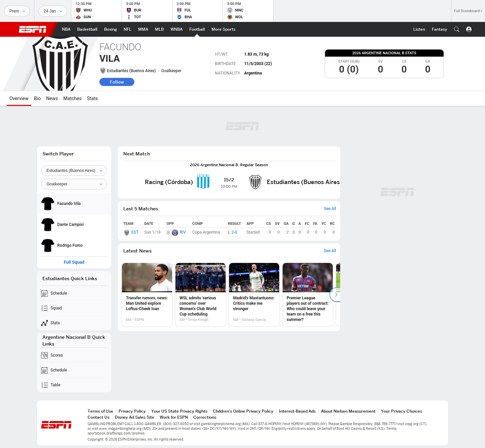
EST (135, 232)
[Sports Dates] (53, 11)
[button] (457, 29)
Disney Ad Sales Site (135, 417)
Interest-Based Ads (297, 411)
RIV (183, 232)
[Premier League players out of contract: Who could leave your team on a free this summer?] (308, 295)
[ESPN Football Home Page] (197, 29)
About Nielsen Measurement (348, 411)
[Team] (74, 171)
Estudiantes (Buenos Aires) (132, 71)
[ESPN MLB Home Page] (159, 29)
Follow (117, 82)
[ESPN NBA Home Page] (66, 29)
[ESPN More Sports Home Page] (223, 29)
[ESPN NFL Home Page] (127, 29)
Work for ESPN (174, 417)
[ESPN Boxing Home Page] (110, 29)
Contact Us (99, 417)
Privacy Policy (132, 411)
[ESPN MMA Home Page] (143, 29)
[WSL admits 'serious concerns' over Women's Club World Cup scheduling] (201, 295)
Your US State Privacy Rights (179, 411)
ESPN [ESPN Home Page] (33, 29)
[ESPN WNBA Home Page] (176, 29)
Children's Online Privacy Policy (243, 411)
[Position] (74, 184)
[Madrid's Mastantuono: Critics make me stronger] (254, 295)
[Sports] (17, 11)
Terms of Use (100, 411)
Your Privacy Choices (401, 411)
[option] (147, 295)
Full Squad (74, 262)
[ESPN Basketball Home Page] (87, 29)
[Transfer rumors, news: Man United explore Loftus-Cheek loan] (147, 295)
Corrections (205, 417)
